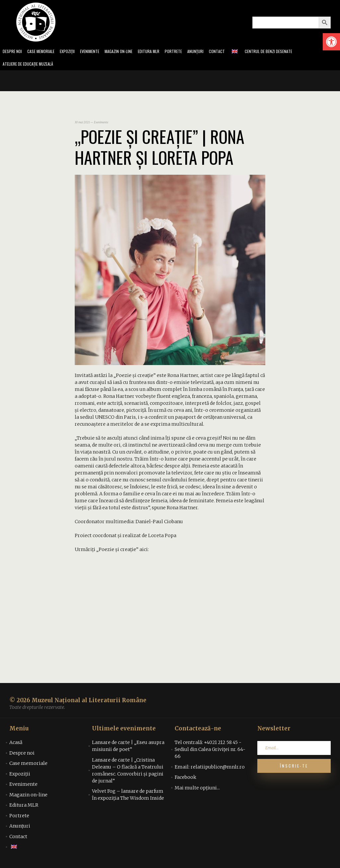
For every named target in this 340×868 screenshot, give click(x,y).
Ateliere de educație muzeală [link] (31, 65)
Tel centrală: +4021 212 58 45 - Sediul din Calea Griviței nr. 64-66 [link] (210, 751)
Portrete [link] (187, 52)
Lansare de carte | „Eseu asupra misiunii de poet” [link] (128, 748)
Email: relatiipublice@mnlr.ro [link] (210, 769)
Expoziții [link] (73, 52)
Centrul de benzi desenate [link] (287, 52)
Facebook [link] (185, 779)
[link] (331, 42)
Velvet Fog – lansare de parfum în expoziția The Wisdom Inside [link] (128, 797)
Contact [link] (233, 52)
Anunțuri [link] (210, 52)
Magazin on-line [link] (128, 52)
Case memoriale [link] (44, 52)
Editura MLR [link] (161, 52)
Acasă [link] (16, 744)
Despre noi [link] (13, 52)
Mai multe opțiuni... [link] (197, 790)
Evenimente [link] (97, 52)
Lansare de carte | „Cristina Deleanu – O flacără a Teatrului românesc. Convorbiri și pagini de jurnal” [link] (128, 772)
